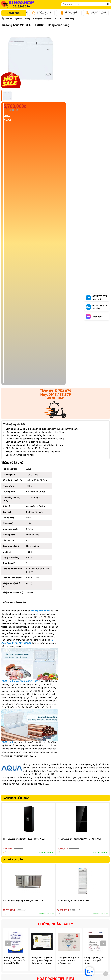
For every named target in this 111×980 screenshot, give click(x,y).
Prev (8, 943)
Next (103, 943)
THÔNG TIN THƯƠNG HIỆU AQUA (19, 756)
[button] (106, 974)
